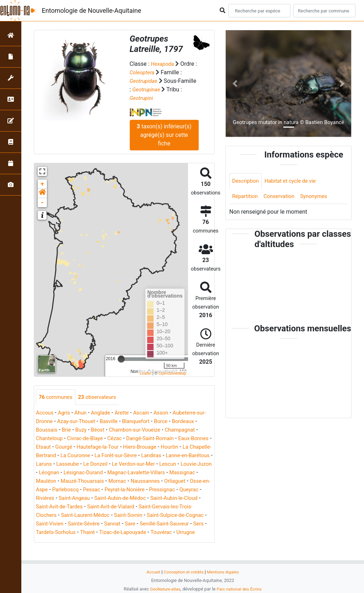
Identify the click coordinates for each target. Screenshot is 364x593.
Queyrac (182, 499)
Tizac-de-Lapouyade (169, 541)
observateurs (101, 397)
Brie (97, 430)
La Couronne (158, 456)
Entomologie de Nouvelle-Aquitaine (92, 10)
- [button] (42, 203)
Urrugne (73, 550)
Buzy (112, 430)
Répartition (246, 197)
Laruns (141, 464)
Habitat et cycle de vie (294, 181)
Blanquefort (152, 422)
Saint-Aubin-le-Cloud (184, 507)
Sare (160, 533)
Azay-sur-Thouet (89, 422)
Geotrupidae (145, 81)
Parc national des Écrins (240, 589)
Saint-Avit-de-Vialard (117, 516)
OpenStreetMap (172, 373)
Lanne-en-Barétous (104, 464)
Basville (124, 422)
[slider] (121, 359)
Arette (127, 413)
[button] (42, 193)
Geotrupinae (147, 89)
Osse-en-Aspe (173, 490)
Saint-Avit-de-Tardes (61, 516)
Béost (130, 430)
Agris (66, 413)
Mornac (78, 490)
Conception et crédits (183, 572)
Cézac (157, 439)
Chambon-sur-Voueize (170, 430)
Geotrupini (142, 98)
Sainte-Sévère (111, 533)
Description (247, 181)
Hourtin (71, 456)
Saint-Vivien (75, 533)
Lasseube (166, 464)
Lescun (96, 473)
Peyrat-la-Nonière (113, 499)
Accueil (151, 572)
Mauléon (168, 482)
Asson (169, 413)
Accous (45, 413)
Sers (66, 541)
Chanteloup (87, 439)
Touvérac (47, 550)
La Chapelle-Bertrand (111, 456)
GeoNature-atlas (163, 589)
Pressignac (153, 499)
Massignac (139, 482)
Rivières (46, 507)
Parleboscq (50, 499)
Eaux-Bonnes (76, 447)
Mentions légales (225, 572)
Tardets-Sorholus (98, 541)
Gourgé (127, 447)
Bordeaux (48, 430)
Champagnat (52, 439)
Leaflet (146, 373)
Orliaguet (140, 490)
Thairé (132, 541)
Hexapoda (163, 64)
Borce (179, 422)
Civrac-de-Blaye (125, 439)
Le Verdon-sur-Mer (59, 473)
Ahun (83, 413)
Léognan (159, 473)
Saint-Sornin (135, 524)
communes (57, 397)
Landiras (65, 464)
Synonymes (319, 197)
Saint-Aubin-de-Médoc (126, 507)
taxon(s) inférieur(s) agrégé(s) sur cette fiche (164, 135)
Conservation (282, 197)
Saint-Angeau (77, 507)
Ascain (148, 413)
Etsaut (105, 447)
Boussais (76, 430)
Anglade (105, 413)
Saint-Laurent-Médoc (89, 524)
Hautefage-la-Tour (163, 447)
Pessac (78, 499)
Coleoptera (146, 72)
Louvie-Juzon (126, 473)
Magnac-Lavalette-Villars (90, 482)
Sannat (141, 533)
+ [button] (42, 184)
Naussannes (108, 490)
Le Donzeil (196, 464)
